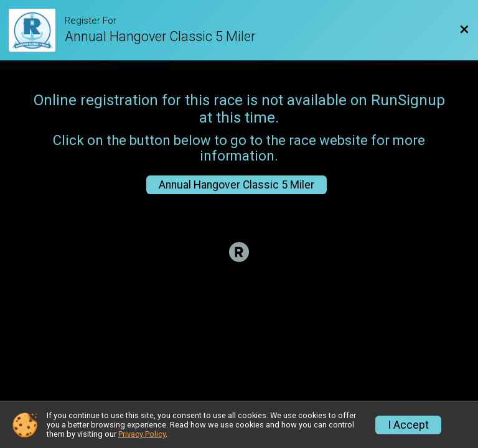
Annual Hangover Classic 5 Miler (237, 185)
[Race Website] (37, 30)
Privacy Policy (142, 434)
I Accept (408, 425)
